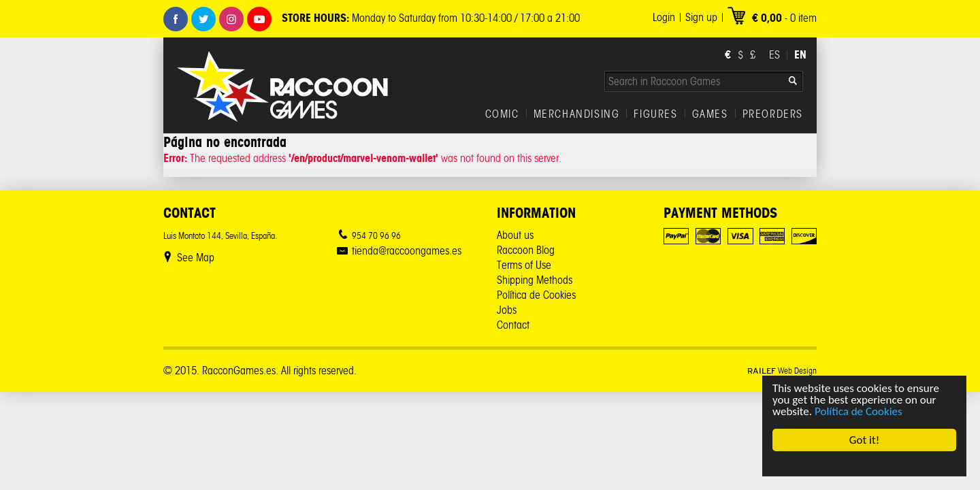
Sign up (701, 17)
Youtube (259, 19)
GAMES (710, 114)
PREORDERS (773, 114)
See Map (196, 258)
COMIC (502, 114)
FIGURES (655, 114)
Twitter (203, 19)
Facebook (176, 19)
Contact (513, 325)
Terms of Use (524, 265)
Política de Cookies (859, 411)
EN (800, 54)
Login (664, 17)
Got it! (864, 440)
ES (774, 55)
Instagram (231, 19)
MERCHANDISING (577, 114)
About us (515, 235)
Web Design (782, 371)
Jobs (507, 310)
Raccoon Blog (526, 250)
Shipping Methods (535, 280)
